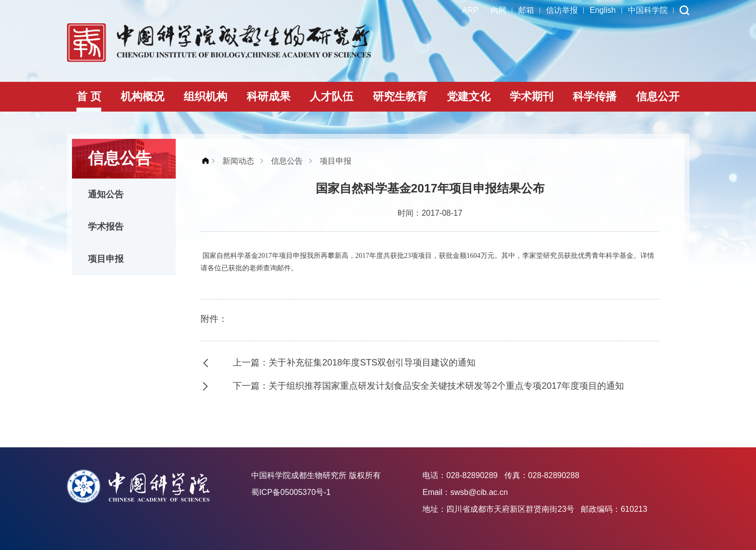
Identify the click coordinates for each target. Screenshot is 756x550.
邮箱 (526, 10)
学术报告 (106, 227)
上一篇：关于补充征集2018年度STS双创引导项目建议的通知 (354, 363)
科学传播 (595, 96)
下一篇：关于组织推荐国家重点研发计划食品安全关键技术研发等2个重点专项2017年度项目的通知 (428, 386)
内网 (498, 10)
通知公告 (106, 194)
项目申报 (106, 259)
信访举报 (562, 10)
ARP (470, 10)
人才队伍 (332, 96)
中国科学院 (648, 10)
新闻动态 (238, 161)
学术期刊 (532, 96)
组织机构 (206, 96)
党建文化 (469, 96)
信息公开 (658, 96)
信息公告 (287, 161)
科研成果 (269, 96)
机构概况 (142, 96)
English (603, 10)
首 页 (89, 96)
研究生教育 (400, 96)
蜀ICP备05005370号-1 (291, 492)
